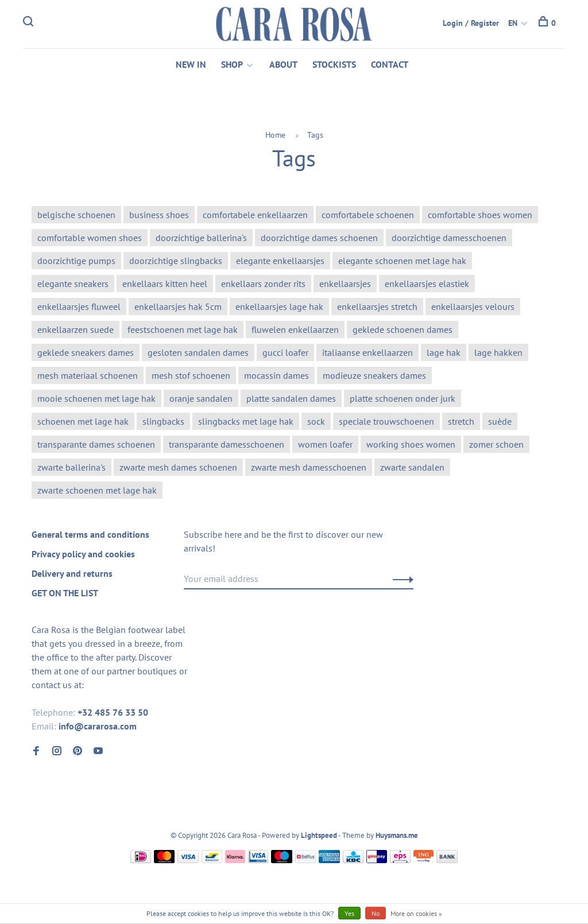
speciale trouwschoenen (386, 421)
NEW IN (191, 64)
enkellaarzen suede (76, 329)
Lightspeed (319, 835)
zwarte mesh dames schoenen (178, 467)
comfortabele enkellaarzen (255, 215)
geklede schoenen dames (403, 329)
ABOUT (283, 64)
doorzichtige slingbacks (176, 261)
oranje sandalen (201, 398)
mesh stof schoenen (191, 375)
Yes (349, 913)
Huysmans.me (397, 835)
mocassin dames (276, 375)
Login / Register (471, 23)
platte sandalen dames (291, 398)
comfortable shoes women (480, 215)
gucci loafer (285, 352)
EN (513, 23)
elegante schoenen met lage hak (402, 261)
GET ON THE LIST (65, 593)
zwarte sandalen (412, 467)
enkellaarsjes (345, 284)
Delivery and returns (72, 573)
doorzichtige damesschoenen (449, 238)
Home (275, 135)
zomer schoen (496, 444)
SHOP (232, 64)
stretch (461, 421)
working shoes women (411, 444)
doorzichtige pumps (76, 261)
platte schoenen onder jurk (403, 398)
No (376, 913)
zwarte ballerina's (71, 467)
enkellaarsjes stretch (377, 306)
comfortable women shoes (90, 238)
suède (500, 421)
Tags (315, 135)
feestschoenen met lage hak (183, 329)
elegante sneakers (73, 284)
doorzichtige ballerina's (201, 238)
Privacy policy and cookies (83, 554)
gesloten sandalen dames (198, 352)
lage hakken (498, 352)
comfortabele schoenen (368, 215)
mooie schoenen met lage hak (96, 398)
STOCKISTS (334, 64)
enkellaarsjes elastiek (427, 284)
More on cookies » (416, 913)
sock (316, 421)
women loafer (325, 444)
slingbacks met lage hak (246, 421)
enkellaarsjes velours (473, 306)
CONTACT (390, 64)
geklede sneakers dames (86, 352)
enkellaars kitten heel (165, 284)
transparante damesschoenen (227, 444)
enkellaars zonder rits (263, 284)
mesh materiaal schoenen (88, 375)
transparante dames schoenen (96, 444)
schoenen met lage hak (83, 421)
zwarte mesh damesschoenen (309, 467)
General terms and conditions (90, 534)
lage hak (444, 352)
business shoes (159, 215)
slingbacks (163, 421)
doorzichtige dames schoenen (319, 238)
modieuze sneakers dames (374, 375)
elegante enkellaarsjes (280, 261)
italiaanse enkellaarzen (367, 352)
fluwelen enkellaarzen (295, 329)
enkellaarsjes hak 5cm (178, 306)
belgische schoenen (76, 215)
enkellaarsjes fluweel (79, 306)
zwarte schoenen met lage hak (97, 490)
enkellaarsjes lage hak (279, 306)
